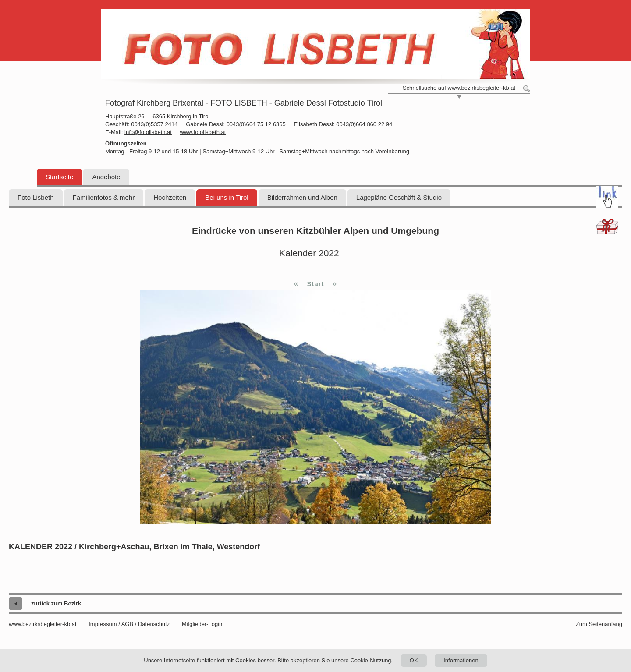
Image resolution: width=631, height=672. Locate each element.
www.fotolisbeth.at (203, 132)
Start (315, 284)
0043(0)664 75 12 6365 (256, 124)
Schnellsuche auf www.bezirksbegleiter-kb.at (459, 88)
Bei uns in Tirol (227, 197)
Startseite (59, 177)
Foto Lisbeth (36, 197)
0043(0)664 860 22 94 (364, 124)
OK (414, 660)
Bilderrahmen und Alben (302, 197)
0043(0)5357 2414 (154, 124)
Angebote (106, 177)
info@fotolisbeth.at (148, 132)
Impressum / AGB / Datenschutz (129, 624)
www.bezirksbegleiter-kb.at (43, 624)
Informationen (461, 660)
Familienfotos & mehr (104, 197)
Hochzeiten (170, 197)
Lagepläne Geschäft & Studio (399, 197)
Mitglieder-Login (202, 624)
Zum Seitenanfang (599, 624)
